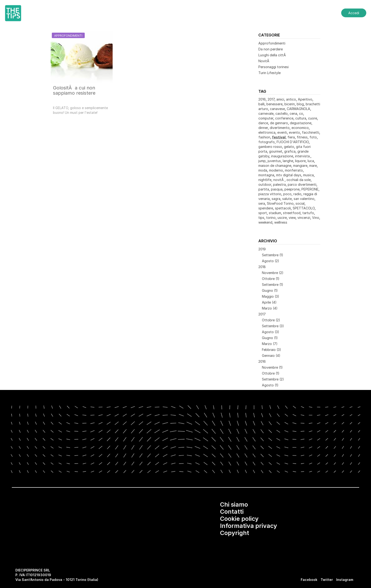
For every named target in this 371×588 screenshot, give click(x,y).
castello (282, 113)
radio (297, 194)
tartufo (308, 213)
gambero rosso (270, 147)
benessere (274, 104)
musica (308, 175)
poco (287, 194)
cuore (313, 118)
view (292, 218)
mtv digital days (289, 175)
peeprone (292, 189)
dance (263, 123)
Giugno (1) (270, 290)
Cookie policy (239, 519)
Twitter (327, 580)
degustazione (301, 123)
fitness (302, 137)
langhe (288, 161)
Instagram (345, 580)
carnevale (266, 113)
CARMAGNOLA (298, 109)
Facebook (309, 580)
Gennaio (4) (271, 356)
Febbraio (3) (272, 350)
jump (262, 161)
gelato (289, 147)
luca (311, 161)
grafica (290, 151)
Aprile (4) (269, 302)
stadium (275, 213)
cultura (301, 118)
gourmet (276, 151)
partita (264, 189)
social (300, 203)
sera (262, 203)
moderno (276, 170)
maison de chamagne (275, 166)
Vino (316, 218)
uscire (282, 218)
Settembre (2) (273, 379)
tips (261, 218)
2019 (262, 249)
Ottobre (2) (271, 320)
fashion (264, 137)
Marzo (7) (270, 344)
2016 (262, 99)
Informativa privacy (249, 526)
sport (263, 213)
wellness (281, 222)
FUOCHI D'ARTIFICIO (293, 142)
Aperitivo (305, 99)
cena (293, 113)
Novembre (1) (272, 367)
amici (280, 99)
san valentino (304, 199)
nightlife (265, 180)
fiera (291, 137)
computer (266, 118)
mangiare (300, 166)
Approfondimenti (272, 43)
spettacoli (283, 208)
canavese (277, 109)
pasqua (277, 189)
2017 (271, 99)
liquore (300, 161)
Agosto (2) (271, 261)
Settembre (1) (273, 255)
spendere (266, 208)
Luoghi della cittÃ (273, 55)
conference (284, 118)
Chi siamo (234, 504)
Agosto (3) (271, 332)
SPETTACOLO (304, 208)
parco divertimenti (302, 184)
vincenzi (304, 218)
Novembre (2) (273, 273)
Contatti (232, 512)
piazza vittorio (270, 194)
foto (313, 137)
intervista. (303, 156)
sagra (276, 199)
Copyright (235, 533)
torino (271, 218)
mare (313, 166)
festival (279, 137)
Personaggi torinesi (274, 67)
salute (287, 199)
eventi (282, 132)
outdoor (265, 184)
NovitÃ (264, 61)
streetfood (292, 213)
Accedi (354, 13)
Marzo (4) (270, 308)
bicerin (290, 104)
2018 (262, 267)
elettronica (267, 132)
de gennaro (279, 123)
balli (261, 104)
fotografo (267, 142)
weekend (265, 222)
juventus (274, 161)
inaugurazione (282, 156)
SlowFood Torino (280, 203)
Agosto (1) (270, 385)
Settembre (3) (273, 326)
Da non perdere (271, 49)
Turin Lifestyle (269, 73)
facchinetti (311, 132)
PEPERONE (310, 189)
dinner (263, 128)
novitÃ (279, 180)
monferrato (294, 170)
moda (263, 170)
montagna (266, 175)
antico (291, 99)
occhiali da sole (299, 180)
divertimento (280, 128)
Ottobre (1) (271, 279)
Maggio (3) (271, 296)
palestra (279, 184)
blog (300, 104)
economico (300, 128)
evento (294, 132)
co (301, 113)
